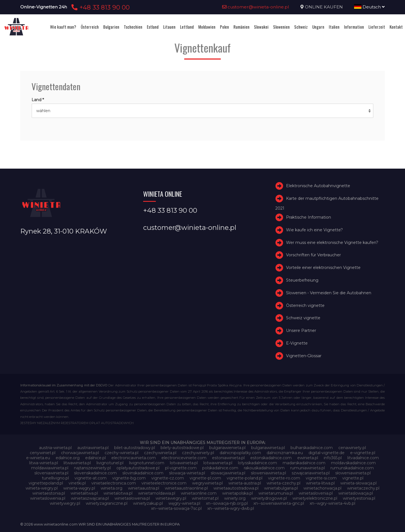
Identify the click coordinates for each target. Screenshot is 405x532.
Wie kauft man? (63, 27)
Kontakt (396, 27)
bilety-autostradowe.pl (182, 448)
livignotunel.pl (110, 463)
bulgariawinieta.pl (268, 448)
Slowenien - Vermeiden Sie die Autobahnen (329, 293)
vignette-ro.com (284, 478)
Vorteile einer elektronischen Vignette (323, 268)
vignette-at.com (91, 478)
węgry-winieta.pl (184, 503)
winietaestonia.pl (49, 493)
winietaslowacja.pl (356, 493)
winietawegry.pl (171, 498)
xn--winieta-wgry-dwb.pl (231, 508)
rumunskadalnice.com (352, 468)
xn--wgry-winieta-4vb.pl (332, 503)
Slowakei (261, 27)
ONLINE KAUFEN (324, 7)
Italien (334, 27)
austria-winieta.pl (55, 448)
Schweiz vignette (303, 318)
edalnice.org (68, 458)
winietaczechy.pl (363, 488)
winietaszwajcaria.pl (90, 498)
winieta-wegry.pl (42, 488)
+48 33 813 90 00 (100, 7)
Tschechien (133, 27)
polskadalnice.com (220, 468)
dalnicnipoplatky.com (240, 453)
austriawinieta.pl (93, 448)
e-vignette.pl (363, 453)
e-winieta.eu (38, 458)
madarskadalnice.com (304, 463)
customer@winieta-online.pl (256, 7)
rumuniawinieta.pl (308, 468)
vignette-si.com (321, 478)
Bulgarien (111, 27)
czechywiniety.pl (198, 453)
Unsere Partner (301, 330)
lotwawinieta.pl (218, 463)
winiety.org (235, 498)
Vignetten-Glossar (304, 356)
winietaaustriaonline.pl (186, 488)
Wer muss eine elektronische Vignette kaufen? (332, 243)
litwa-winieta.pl (44, 463)
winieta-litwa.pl (320, 483)
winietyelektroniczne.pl (315, 498)
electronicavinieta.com (134, 458)
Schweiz (301, 27)
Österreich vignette (305, 305)
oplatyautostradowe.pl (138, 468)
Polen (224, 27)
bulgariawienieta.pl (227, 448)
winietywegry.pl (65, 503)
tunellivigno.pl (55, 478)
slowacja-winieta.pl (187, 473)
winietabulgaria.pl (281, 488)
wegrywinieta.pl (207, 483)
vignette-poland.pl (245, 478)
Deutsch (369, 7)
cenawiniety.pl (352, 448)
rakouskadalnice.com (264, 468)
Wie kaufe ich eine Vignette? (314, 230)
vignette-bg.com (129, 478)
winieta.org (112, 488)
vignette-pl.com (205, 478)
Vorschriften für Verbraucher (313, 255)
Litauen (169, 27)
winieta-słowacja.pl (358, 483)
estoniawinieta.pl (228, 458)
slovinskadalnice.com (143, 473)
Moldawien (207, 27)
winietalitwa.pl (84, 493)
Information (354, 27)
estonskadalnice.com (271, 458)
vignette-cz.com (168, 478)
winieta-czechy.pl (283, 483)
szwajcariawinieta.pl (311, 473)
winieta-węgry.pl (79, 488)
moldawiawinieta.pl (50, 468)
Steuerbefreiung (302, 280)
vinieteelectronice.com (164, 483)
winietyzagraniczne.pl (107, 503)
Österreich (90, 27)
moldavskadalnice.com (353, 463)
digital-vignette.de (327, 453)
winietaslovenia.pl (316, 493)
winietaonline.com (199, 493)
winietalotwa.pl (118, 493)
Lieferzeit (377, 27)
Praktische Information (309, 217)
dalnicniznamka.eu (285, 453)
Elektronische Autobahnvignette (318, 186)
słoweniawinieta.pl (353, 473)
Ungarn (318, 27)
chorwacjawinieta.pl (80, 453)
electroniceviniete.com (184, 458)
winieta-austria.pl (245, 483)
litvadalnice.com (363, 458)
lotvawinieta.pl (184, 463)
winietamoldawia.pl (157, 493)
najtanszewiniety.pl (92, 468)
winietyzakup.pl (148, 503)
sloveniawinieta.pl (51, 473)
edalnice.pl (95, 458)
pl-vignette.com (181, 468)
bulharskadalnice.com (312, 448)
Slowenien (281, 27)
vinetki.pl (77, 483)
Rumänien (241, 27)
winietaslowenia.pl (48, 498)
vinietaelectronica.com (114, 483)
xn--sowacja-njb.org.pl (227, 503)
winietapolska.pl (238, 493)
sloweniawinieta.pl (268, 473)
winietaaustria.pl (144, 488)
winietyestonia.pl (359, 498)
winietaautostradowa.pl (236, 488)
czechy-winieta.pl (121, 453)
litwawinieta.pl (77, 463)
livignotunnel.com (147, 463)
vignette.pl (353, 478)
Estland (153, 27)
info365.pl (333, 458)
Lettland (187, 27)
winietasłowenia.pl (132, 498)
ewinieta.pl (308, 458)
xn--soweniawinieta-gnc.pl (279, 503)
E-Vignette (297, 343)
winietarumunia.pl (276, 493)
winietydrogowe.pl (269, 498)
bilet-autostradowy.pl (135, 448)
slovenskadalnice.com (95, 473)
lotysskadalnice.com (257, 463)
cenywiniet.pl (43, 453)
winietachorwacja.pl (322, 488)
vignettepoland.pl (46, 483)
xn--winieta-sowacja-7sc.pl (176, 508)
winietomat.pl (205, 498)
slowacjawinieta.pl (228, 473)
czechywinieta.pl (160, 453)
